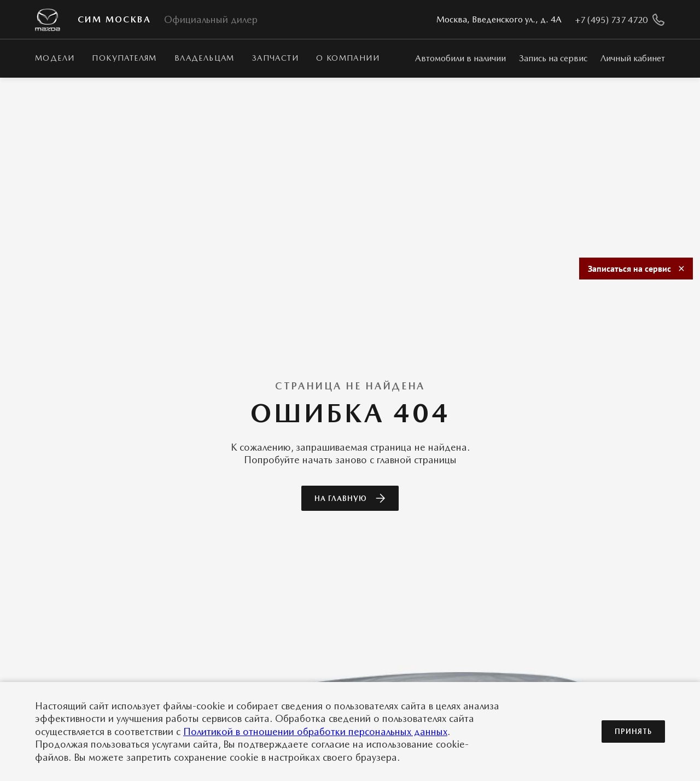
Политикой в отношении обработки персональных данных (315, 732)
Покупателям (124, 58)
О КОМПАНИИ (348, 58)
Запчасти (275, 58)
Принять (633, 732)
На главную (350, 498)
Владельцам (205, 58)
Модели (55, 58)
